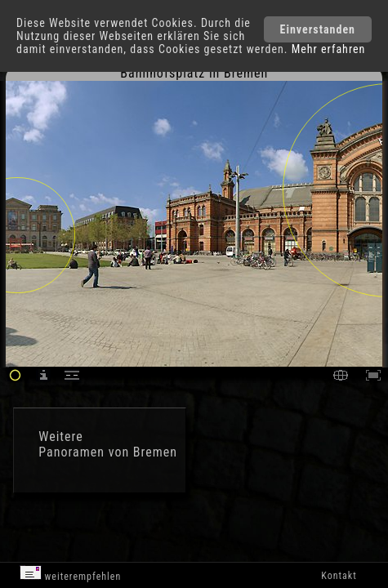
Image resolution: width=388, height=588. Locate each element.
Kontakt (339, 576)
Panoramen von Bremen (108, 452)
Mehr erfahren (329, 49)
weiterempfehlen (71, 574)
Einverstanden (318, 29)
